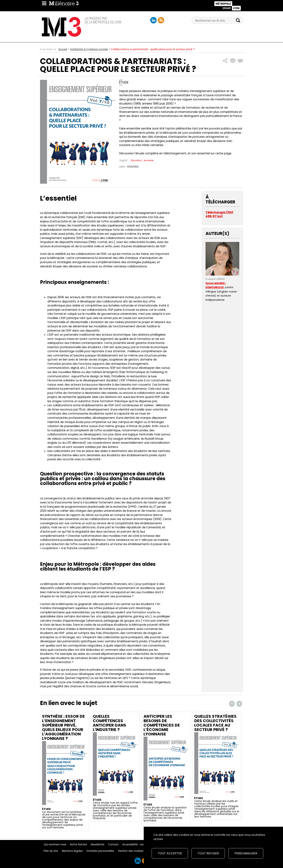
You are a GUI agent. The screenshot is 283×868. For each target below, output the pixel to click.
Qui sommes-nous (55, 844)
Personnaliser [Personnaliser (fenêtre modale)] (246, 853)
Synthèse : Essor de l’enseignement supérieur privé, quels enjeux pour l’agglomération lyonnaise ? (63, 727)
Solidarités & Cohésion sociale (89, 49)
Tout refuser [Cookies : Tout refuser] (208, 853)
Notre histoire (79, 844)
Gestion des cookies (131, 851)
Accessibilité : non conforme (140, 844)
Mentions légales (72, 851)
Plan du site (51, 851)
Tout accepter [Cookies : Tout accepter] (170, 853)
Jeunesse (148, 160)
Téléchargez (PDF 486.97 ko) (219, 214)
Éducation (136, 160)
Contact (113, 844)
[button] (225, 61)
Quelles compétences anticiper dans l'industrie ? (109, 723)
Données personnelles (100, 851)
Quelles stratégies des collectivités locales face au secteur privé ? (215, 723)
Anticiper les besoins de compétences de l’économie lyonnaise (162, 725)
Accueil (63, 49)
